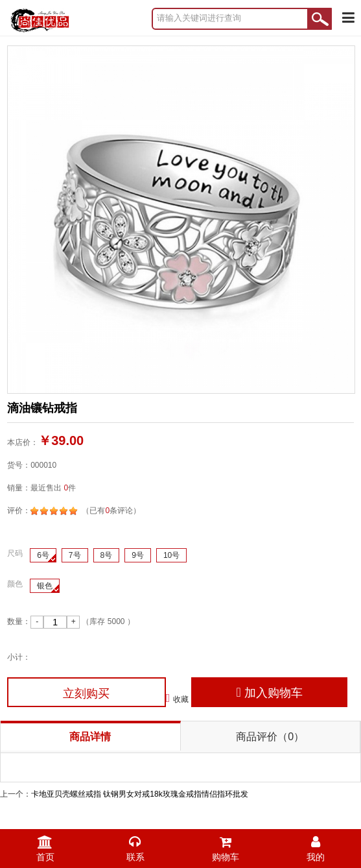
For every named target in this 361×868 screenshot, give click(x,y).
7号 (75, 555)
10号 (171, 555)
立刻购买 (86, 693)
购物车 (226, 846)
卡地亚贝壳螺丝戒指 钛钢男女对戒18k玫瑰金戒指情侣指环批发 (140, 794)
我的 (316, 846)
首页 (45, 846)
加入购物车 (269, 692)
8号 (107, 555)
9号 (138, 555)
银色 (45, 586)
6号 (43, 555)
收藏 (178, 698)
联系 (135, 846)
